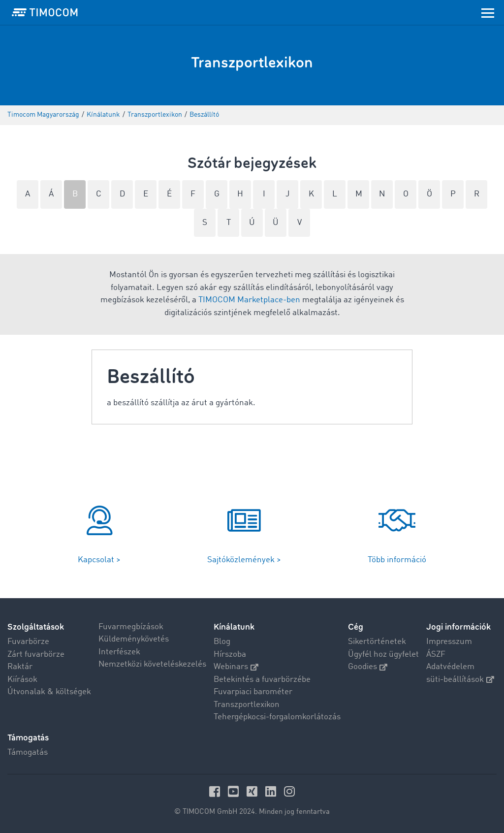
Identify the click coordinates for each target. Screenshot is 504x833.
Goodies (368, 667)
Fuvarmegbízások (131, 627)
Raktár (20, 667)
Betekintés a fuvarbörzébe (262, 680)
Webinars (236, 667)
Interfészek (119, 652)
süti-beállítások (460, 680)
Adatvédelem (450, 667)
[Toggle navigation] (488, 12)
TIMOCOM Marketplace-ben (249, 300)
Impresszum (449, 642)
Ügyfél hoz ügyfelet (383, 655)
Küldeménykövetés (134, 639)
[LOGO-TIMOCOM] (45, 12)
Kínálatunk (234, 627)
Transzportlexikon (247, 705)
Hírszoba (230, 655)
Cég (356, 627)
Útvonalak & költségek (49, 692)
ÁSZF (436, 655)
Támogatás (28, 753)
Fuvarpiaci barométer (253, 692)
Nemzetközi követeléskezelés (152, 664)
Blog (222, 642)
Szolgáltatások (36, 627)
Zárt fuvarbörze (36, 655)
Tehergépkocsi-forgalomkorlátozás (277, 717)
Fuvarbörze (28, 642)
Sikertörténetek (377, 642)
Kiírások (22, 680)
